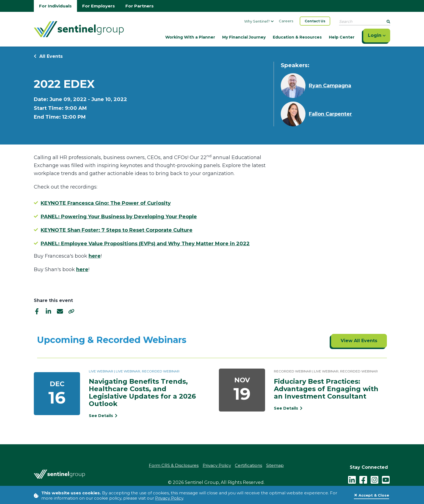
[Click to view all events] (359, 341)
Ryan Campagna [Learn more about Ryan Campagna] (330, 86)
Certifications (249, 466)
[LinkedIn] (352, 479)
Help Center (342, 37)
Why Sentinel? (259, 21)
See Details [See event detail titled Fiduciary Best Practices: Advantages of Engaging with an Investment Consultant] (288, 408)
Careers (286, 21)
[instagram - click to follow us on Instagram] (375, 479)
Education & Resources (297, 37)
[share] (71, 311)
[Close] (371, 495)
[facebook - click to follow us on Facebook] (363, 479)
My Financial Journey (244, 37)
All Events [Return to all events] (48, 56)
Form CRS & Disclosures (174, 466)
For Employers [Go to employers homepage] (99, 6)
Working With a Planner (190, 37)
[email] (60, 311)
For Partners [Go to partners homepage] (140, 6)
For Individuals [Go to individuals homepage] (55, 6)
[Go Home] (79, 29)
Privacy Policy (169, 498)
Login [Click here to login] (377, 35)
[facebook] (37, 311)
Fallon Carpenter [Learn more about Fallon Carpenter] (330, 114)
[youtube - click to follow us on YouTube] (386, 479)
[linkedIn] (48, 311)
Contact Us (315, 21)
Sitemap (275, 466)
